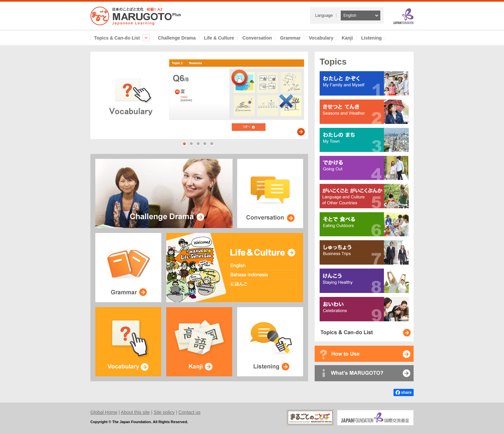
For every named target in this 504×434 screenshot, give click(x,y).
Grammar (290, 38)
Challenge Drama (177, 38)
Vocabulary (321, 38)
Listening (371, 38)
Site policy (164, 412)
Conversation (257, 38)
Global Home (104, 412)
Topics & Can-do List (122, 38)
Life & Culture (219, 38)
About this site (135, 412)
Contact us (189, 412)
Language (324, 15)
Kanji (347, 38)
